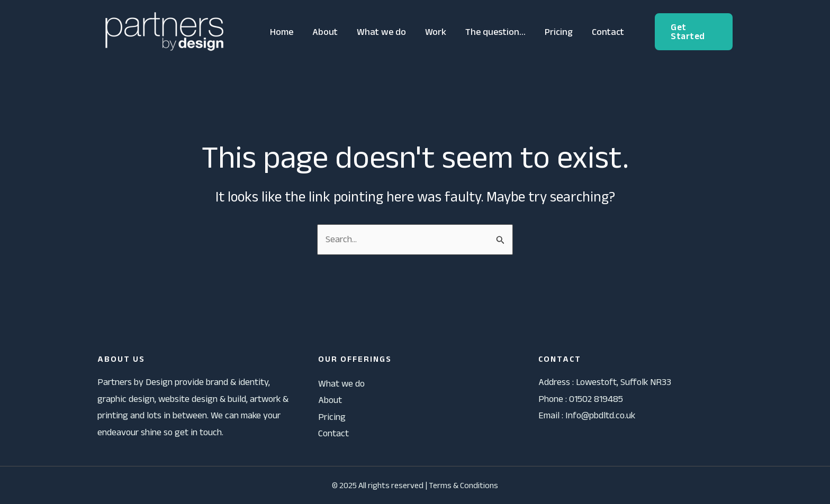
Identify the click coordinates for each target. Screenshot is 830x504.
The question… (495, 32)
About (325, 32)
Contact (608, 32)
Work (436, 32)
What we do (381, 32)
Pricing (559, 32)
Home (282, 32)
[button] (694, 32)
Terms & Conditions (463, 485)
